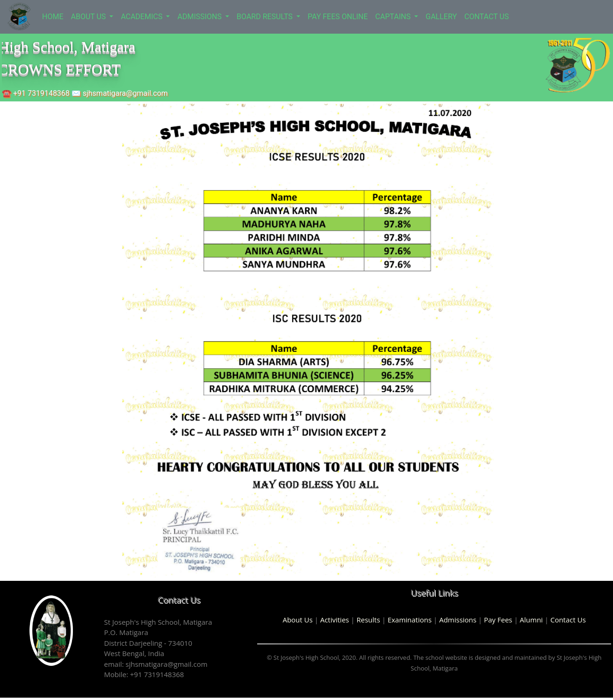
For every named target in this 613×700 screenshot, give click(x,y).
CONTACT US (487, 17)
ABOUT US (89, 17)
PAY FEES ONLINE (338, 17)
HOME (53, 17)
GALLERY (441, 17)
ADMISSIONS (200, 17)
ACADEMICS (142, 17)
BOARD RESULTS (266, 17)
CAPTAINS (394, 17)
